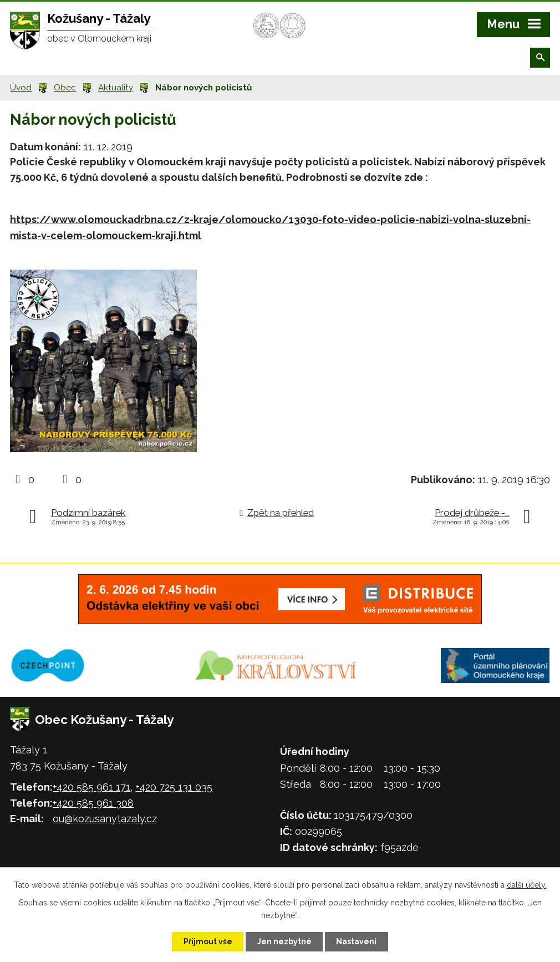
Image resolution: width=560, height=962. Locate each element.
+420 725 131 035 (174, 787)
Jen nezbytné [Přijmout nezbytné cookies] (284, 941)
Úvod (21, 88)
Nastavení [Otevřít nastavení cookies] (357, 941)
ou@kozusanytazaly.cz (105, 819)
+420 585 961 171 (91, 787)
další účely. (527, 885)
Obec (65, 88)
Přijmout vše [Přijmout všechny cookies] (207, 941)
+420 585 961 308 (93, 803)
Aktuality (116, 88)
